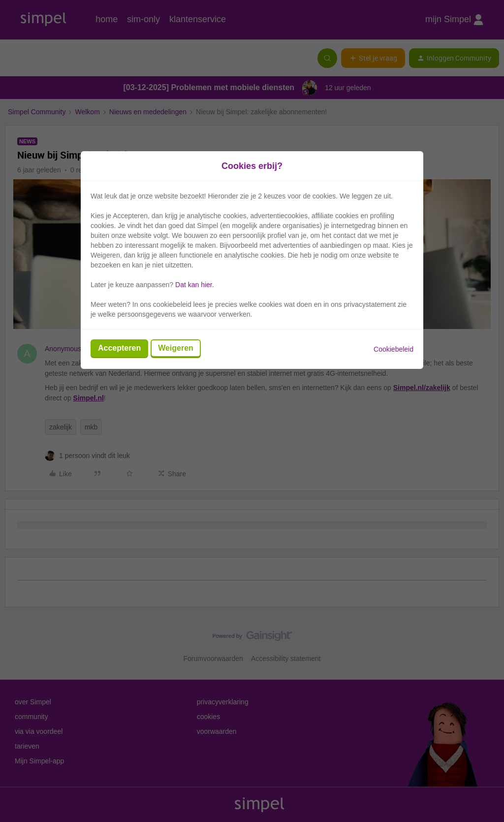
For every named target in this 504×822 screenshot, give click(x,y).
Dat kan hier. (195, 285)
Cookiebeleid (394, 349)
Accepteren (119, 348)
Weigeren (176, 348)
